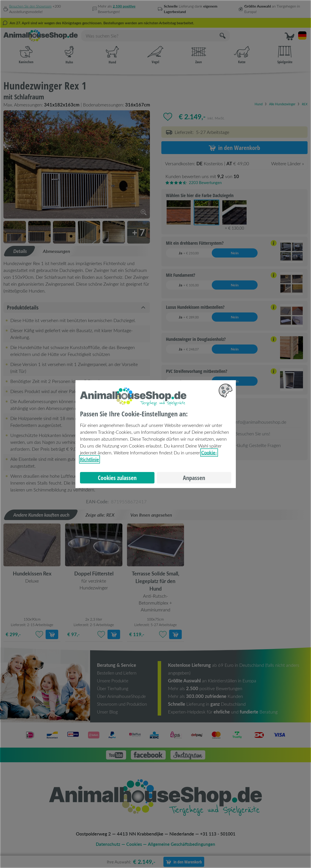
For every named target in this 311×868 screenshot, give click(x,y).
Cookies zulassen (117, 478)
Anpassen (194, 478)
